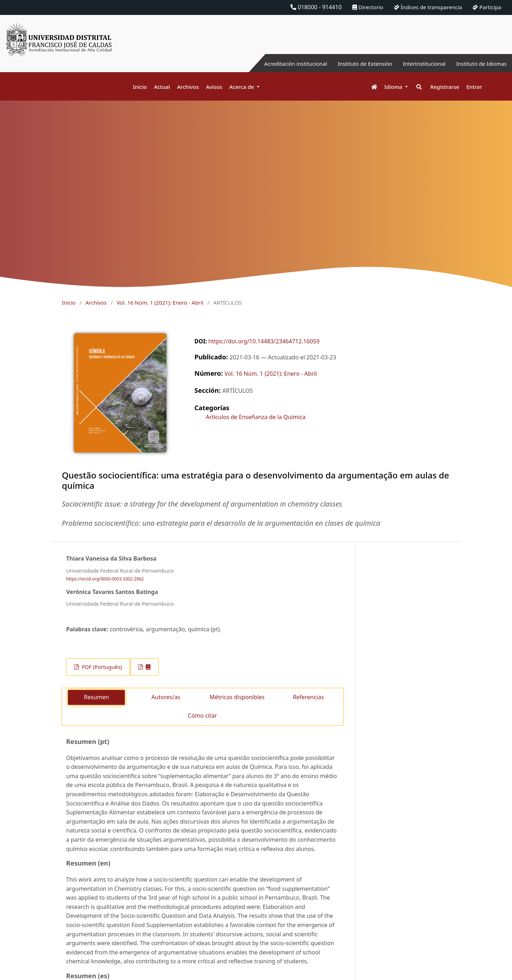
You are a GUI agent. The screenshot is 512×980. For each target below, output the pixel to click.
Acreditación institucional (283, 64)
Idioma (394, 87)
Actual (162, 87)
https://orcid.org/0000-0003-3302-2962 (105, 579)
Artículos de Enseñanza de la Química (256, 417)
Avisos (214, 87)
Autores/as (166, 697)
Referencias (308, 697)
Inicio (140, 87)
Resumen (96, 697)
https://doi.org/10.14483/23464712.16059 (264, 341)
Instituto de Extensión (356, 64)
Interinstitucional (419, 64)
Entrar (474, 87)
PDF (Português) (101, 667)
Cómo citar (202, 716)
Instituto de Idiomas (480, 64)
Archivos (188, 87)
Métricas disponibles (237, 697)
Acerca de (242, 87)
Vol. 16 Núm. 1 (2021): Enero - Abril (160, 302)
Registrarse (445, 87)
